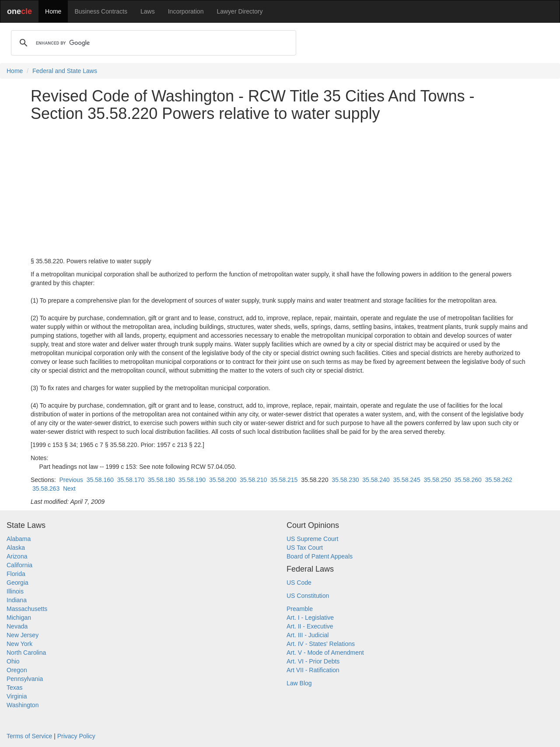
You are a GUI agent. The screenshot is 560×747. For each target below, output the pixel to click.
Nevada (17, 626)
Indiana (17, 600)
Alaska (16, 548)
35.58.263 (46, 489)
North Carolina (26, 653)
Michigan (19, 618)
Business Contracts (101, 11)
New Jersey (23, 635)
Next (69, 489)
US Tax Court (305, 548)
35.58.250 (437, 480)
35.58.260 (468, 480)
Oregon (17, 670)
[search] (152, 43)
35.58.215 (284, 480)
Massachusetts (27, 609)
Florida (16, 574)
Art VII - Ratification (313, 670)
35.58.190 (192, 480)
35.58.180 (161, 480)
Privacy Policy (76, 736)
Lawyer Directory (240, 11)
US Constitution (308, 596)
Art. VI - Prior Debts (313, 661)
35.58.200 (223, 480)
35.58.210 (253, 480)
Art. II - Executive (310, 626)
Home (53, 11)
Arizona (17, 556)
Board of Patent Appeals (320, 556)
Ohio (13, 661)
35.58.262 (499, 480)
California (19, 565)
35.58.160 (100, 480)
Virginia (17, 696)
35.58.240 (376, 480)
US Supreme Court (312, 539)
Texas (15, 688)
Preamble (300, 609)
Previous (71, 480)
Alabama (19, 539)
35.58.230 (345, 480)
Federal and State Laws (65, 71)
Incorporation (186, 11)
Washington (23, 705)
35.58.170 (131, 480)
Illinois (15, 591)
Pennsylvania (25, 679)
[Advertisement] (280, 189)
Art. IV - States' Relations (321, 644)
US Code (299, 583)
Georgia (17, 583)
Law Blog (299, 683)
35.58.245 (406, 480)
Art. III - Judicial (308, 635)
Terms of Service (29, 736)
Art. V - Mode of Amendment (325, 653)
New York (19, 644)
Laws (148, 11)
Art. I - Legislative (310, 618)
